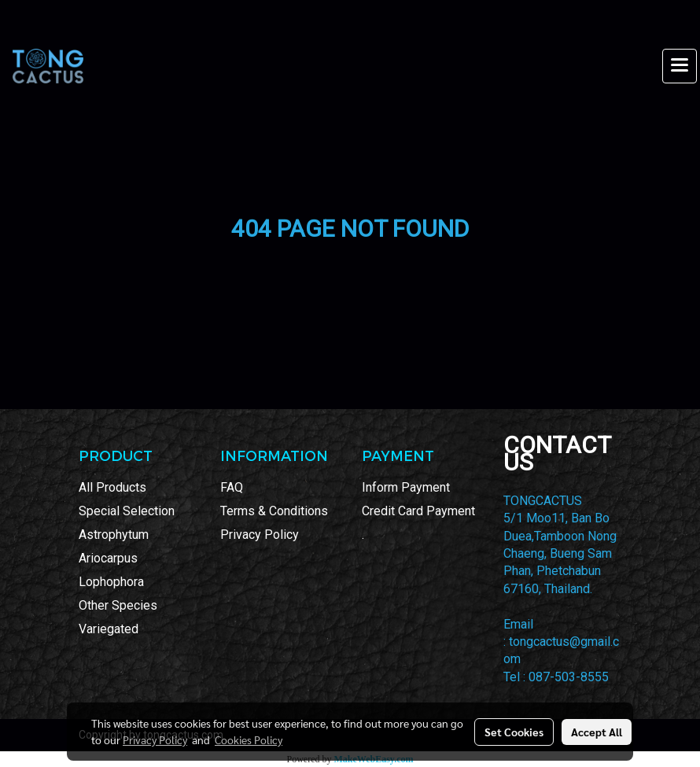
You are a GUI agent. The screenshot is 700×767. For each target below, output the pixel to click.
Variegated (109, 629)
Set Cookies (514, 732)
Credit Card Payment (418, 511)
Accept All (597, 732)
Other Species (118, 605)
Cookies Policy (249, 739)
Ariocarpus (108, 558)
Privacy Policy (260, 535)
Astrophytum (114, 535)
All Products (112, 487)
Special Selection (127, 511)
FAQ (232, 487)
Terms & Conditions (274, 511)
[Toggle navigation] (680, 66)
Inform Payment (406, 487)
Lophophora (111, 582)
